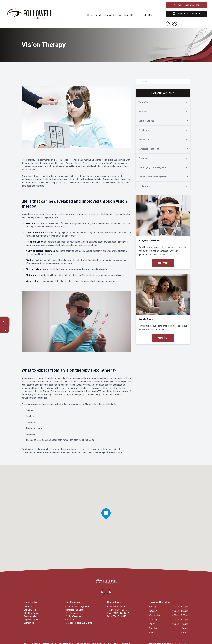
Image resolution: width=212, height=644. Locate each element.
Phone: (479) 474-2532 (118, 613)
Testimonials (30, 616)
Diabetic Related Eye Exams (79, 623)
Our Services (30, 610)
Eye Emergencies (74, 613)
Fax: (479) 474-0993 (117, 616)
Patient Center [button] (132, 15)
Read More (163, 263)
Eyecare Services (113, 15)
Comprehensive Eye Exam (78, 607)
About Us (28, 607)
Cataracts (70, 620)
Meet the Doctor (32, 613)
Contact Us (147, 15)
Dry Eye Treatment (74, 616)
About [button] (99, 15)
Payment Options (32, 620)
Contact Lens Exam (74, 610)
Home (90, 15)
